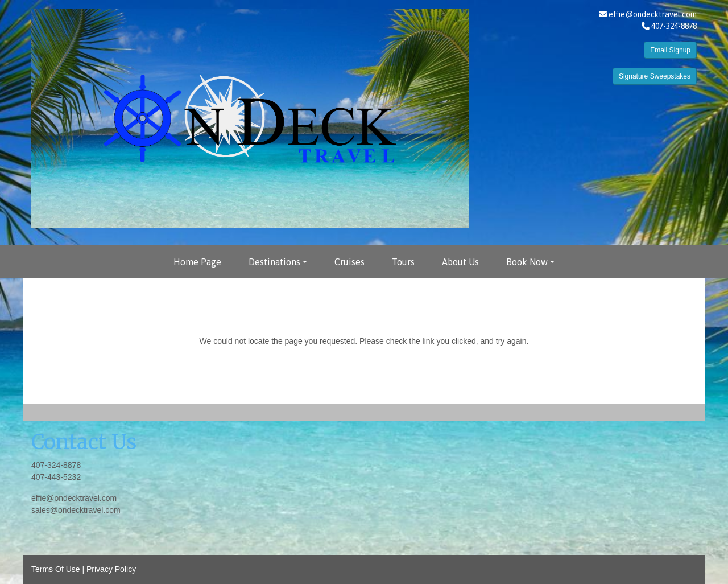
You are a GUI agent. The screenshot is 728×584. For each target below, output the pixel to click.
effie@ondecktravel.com (653, 14)
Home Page (197, 262)
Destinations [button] (274, 262)
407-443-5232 (56, 477)
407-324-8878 (56, 465)
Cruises (349, 262)
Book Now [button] (527, 262)
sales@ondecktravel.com (76, 510)
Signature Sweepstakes (655, 76)
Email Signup (670, 50)
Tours (403, 262)
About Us (460, 262)
